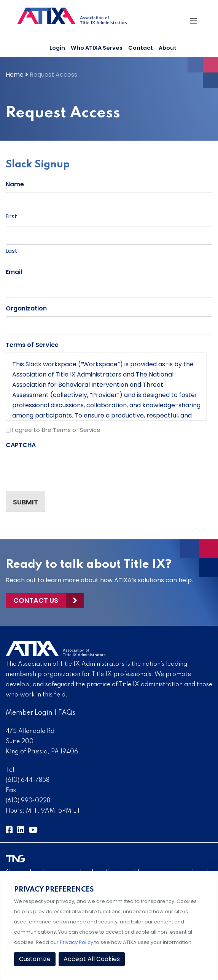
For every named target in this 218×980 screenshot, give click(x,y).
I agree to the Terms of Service (56, 430)
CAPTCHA (21, 445)
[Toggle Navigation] (195, 23)
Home (15, 75)
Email (14, 272)
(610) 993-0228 (28, 801)
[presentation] (64, 468)
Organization (26, 308)
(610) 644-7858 (28, 780)
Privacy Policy (76, 942)
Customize (35, 959)
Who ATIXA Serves (97, 48)
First (11, 216)
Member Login (29, 713)
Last (12, 251)
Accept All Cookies (92, 959)
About (168, 48)
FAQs (67, 713)
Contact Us (36, 600)
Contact (141, 48)
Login (57, 48)
